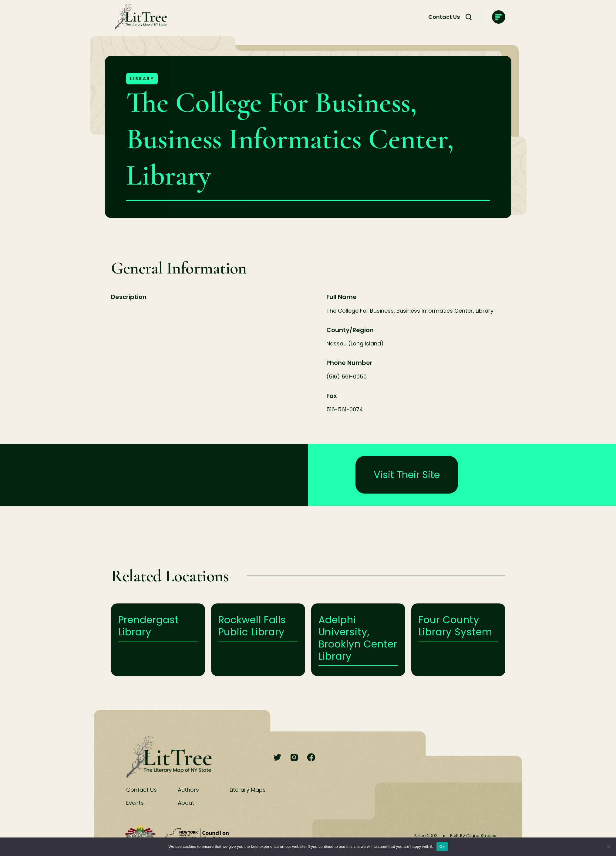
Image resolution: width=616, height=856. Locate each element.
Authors (188, 790)
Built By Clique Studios (473, 836)
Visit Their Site (407, 475)
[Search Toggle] (469, 17)
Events (135, 803)
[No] (608, 847)
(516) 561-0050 (347, 377)
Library (142, 79)
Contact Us (444, 17)
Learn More (158, 640)
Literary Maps (248, 790)
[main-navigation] (499, 17)
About (186, 803)
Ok (442, 846)
